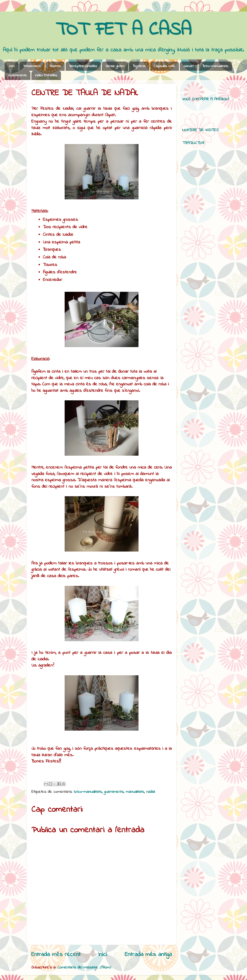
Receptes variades (83, 66)
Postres (55, 66)
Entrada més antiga (148, 955)
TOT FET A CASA (123, 30)
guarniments (114, 792)
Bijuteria (139, 66)
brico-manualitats (88, 792)
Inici (12, 66)
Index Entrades (46, 75)
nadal (151, 792)
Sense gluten (115, 66)
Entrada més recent (56, 955)
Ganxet (189, 66)
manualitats (135, 792)
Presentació (32, 66)
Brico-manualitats (215, 66)
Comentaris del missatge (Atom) (84, 968)
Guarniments (17, 75)
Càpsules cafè (164, 66)
